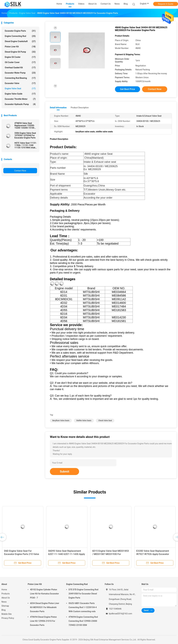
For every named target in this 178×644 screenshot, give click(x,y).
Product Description (80, 108)
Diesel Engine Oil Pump (20, 52)
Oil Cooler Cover (20, 62)
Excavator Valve (20, 83)
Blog (4, 610)
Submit (64, 471)
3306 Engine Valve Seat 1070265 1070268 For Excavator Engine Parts (25, 135)
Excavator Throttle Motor (20, 99)
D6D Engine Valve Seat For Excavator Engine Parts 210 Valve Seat (22, 554)
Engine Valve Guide (20, 94)
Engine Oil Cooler (20, 57)
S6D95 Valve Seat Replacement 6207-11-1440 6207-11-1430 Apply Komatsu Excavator (67, 554)
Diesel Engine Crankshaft (20, 41)
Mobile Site (7, 614)
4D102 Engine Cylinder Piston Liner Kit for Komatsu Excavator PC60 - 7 (44, 594)
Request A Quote (166, 4)
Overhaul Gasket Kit (20, 68)
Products (6, 594)
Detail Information (58, 108)
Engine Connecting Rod (20, 36)
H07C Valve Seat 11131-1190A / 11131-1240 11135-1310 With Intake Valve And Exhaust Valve (26, 145)
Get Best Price (128, 89)
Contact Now (20, 171)
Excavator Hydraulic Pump (20, 104)
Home (4, 590)
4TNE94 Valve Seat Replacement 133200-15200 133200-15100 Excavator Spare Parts (25, 125)
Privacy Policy (8, 618)
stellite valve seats (84, 421)
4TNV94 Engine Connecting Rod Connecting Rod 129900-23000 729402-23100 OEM (83, 621)
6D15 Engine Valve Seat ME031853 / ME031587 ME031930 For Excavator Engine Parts (111, 554)
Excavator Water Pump (20, 73)
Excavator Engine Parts (20, 31)
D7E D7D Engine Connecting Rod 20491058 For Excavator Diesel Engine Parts (83, 594)
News (4, 602)
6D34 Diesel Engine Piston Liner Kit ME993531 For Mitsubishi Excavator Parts (45, 607)
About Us (6, 598)
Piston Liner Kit (20, 47)
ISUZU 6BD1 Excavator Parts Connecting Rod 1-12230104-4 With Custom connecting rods (83, 607)
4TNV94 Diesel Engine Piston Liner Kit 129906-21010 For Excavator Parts (43, 621)
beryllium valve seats (61, 421)
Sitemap (5, 606)
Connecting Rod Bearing (20, 78)
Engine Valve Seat (20, 89)
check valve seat (105, 421)
